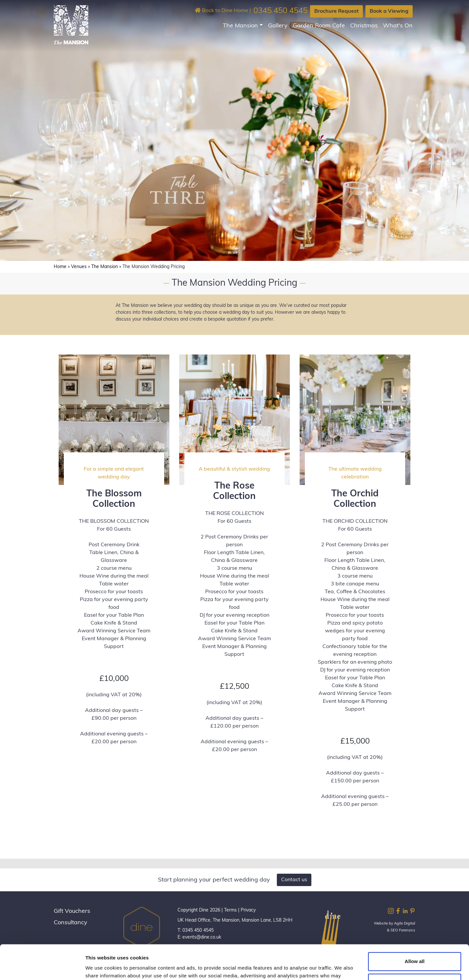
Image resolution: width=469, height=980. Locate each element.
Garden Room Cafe (319, 26)
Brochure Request (336, 11)
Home (60, 267)
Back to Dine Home (221, 11)
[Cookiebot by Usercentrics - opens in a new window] (42, 967)
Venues (79, 267)
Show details (100, 967)
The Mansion (240, 26)
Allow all (415, 927)
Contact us (294, 880)
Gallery (278, 26)
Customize (415, 948)
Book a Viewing (389, 11)
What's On (398, 26)
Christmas (364, 26)
